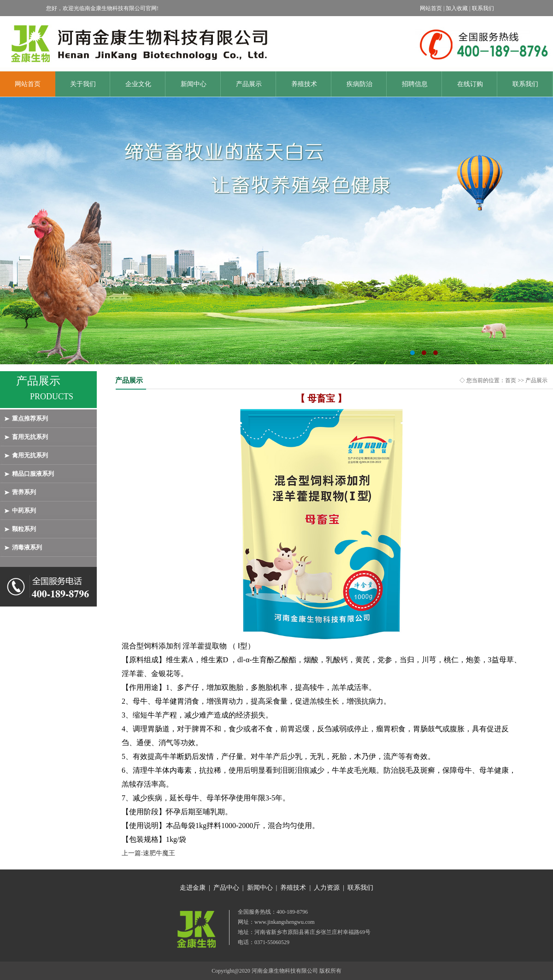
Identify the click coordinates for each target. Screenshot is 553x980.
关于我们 (83, 84)
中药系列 (24, 510)
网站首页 (28, 84)
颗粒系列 (24, 529)
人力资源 (327, 888)
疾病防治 (359, 84)
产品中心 (226, 888)
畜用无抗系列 (30, 437)
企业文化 (138, 84)
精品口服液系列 (33, 474)
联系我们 (525, 84)
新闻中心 (194, 84)
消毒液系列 (27, 547)
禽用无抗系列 (30, 455)
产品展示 (249, 84)
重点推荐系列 (30, 418)
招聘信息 (415, 84)
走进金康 (193, 888)
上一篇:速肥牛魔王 (148, 853)
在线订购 (470, 84)
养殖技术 (304, 84)
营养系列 (24, 492)
